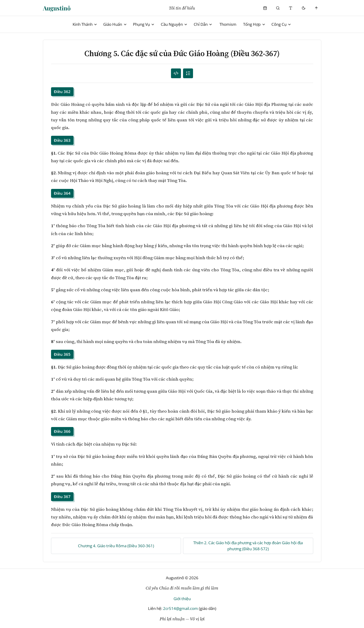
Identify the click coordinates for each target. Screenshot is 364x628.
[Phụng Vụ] (265, 8)
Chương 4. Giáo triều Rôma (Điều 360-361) (116, 546)
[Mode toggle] (304, 8)
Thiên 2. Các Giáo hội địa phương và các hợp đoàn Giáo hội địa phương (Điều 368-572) (248, 546)
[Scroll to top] (316, 8)
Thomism (228, 24)
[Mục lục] (188, 73)
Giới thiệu (182, 599)
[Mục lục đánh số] (176, 73)
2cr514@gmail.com (180, 608)
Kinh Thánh (85, 24)
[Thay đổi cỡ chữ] (291, 8)
